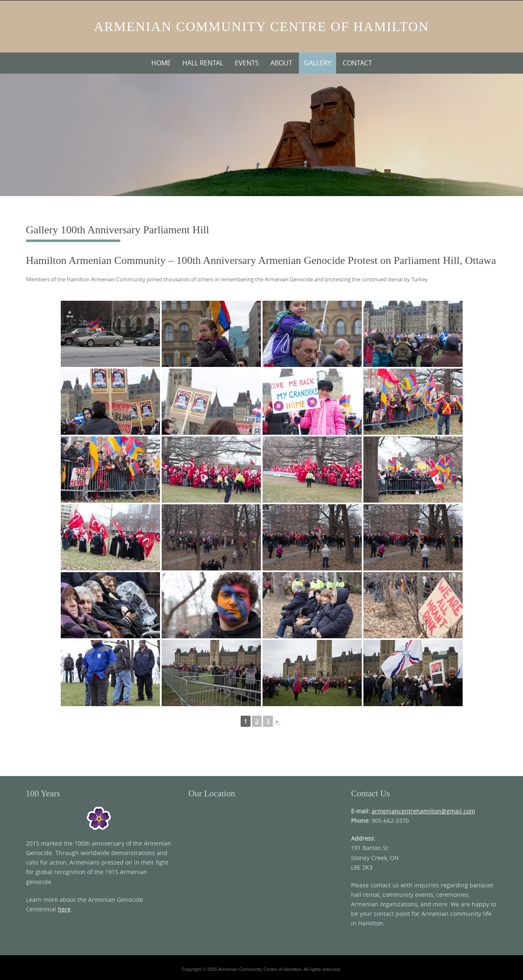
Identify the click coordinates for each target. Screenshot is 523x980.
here (64, 909)
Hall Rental (203, 63)
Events (247, 63)
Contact (357, 63)
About (281, 63)
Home (161, 63)
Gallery (318, 63)
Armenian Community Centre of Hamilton (261, 26)
